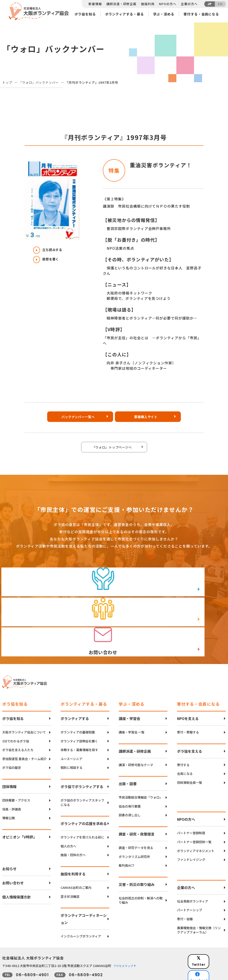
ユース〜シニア (71, 739)
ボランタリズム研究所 (134, 837)
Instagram (210, 961)
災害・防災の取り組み (137, 864)
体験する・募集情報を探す (79, 730)
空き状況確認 (70, 877)
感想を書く (48, 262)
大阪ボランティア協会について (24, 712)
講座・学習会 (129, 698)
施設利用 (148, 4)
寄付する (183, 745)
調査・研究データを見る (136, 828)
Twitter (210, 939)
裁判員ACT (127, 846)
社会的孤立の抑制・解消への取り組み (141, 880)
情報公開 (8, 798)
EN (220, 4)
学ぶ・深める (164, 14)
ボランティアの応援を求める (84, 804)
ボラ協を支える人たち (18, 730)
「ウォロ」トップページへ (113, 449)
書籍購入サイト (149, 418)
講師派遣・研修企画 (121, 4)
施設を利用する (73, 854)
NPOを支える (188, 698)
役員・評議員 (12, 789)
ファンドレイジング (191, 840)
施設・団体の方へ (73, 835)
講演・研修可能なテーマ (136, 745)
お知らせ (9, 849)
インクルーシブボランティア (81, 916)
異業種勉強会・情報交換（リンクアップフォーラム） (199, 910)
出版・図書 (128, 764)
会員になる (185, 754)
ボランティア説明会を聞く (79, 721)
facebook (210, 950)
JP (210, 4)
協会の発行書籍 (130, 786)
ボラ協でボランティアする (82, 767)
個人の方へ (68, 826)
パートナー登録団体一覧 (194, 822)
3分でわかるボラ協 (16, 721)
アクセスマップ (123, 946)
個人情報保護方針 (17, 877)
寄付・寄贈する (188, 712)
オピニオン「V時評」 (19, 817)
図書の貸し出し (130, 795)
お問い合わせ (13, 863)
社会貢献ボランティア (193, 881)
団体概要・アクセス (16, 780)
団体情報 (9, 767)
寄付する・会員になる (201, 14)
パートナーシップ (190, 890)
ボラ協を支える (190, 731)
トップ (7, 82)
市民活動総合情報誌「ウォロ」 (141, 777)
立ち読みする (50, 250)
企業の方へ (189, 4)
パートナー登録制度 (191, 813)
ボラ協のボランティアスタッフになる (82, 783)
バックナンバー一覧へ (77, 418)
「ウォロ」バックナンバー (39, 82)
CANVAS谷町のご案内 (76, 868)
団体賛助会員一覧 (190, 763)
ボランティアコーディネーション (84, 899)
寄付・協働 (185, 899)
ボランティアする (75, 698)
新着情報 (95, 4)
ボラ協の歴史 (12, 748)
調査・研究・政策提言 (137, 814)
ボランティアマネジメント (196, 831)
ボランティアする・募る (125, 14)
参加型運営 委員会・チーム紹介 (24, 739)
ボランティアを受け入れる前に (82, 817)
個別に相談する (72, 748)
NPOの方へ (168, 4)
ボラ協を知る (85, 14)
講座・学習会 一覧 (132, 712)
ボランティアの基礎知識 (78, 712)
